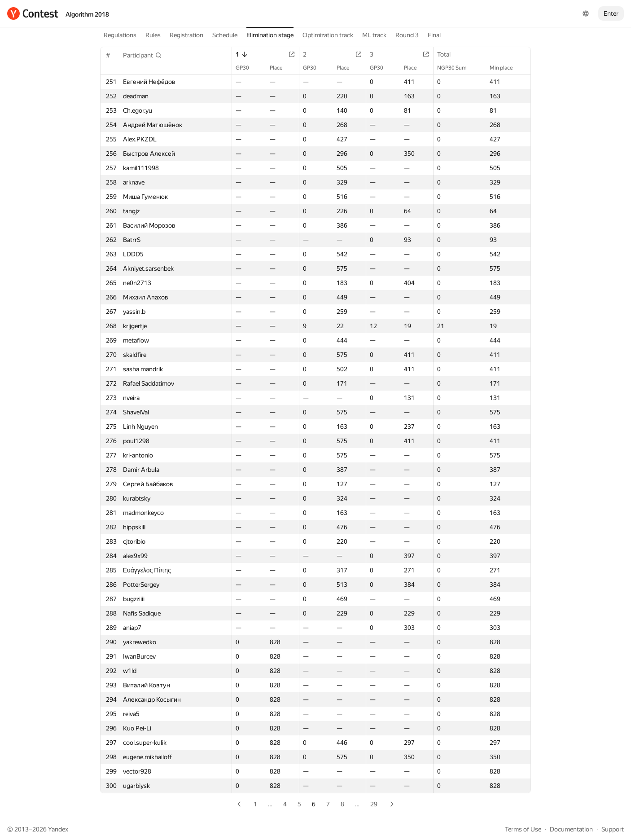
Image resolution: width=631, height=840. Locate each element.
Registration (186, 35)
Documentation (571, 829)
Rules (153, 35)
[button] (142, 55)
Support (613, 829)
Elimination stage (270, 35)
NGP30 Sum (456, 68)
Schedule (225, 35)
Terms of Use (523, 829)
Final (434, 35)
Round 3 (407, 35)
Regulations (120, 35)
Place (280, 68)
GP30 (247, 68)
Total (448, 54)
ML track (374, 35)
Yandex (58, 829)
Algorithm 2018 (87, 14)
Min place (506, 68)
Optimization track (328, 35)
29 (374, 804)
